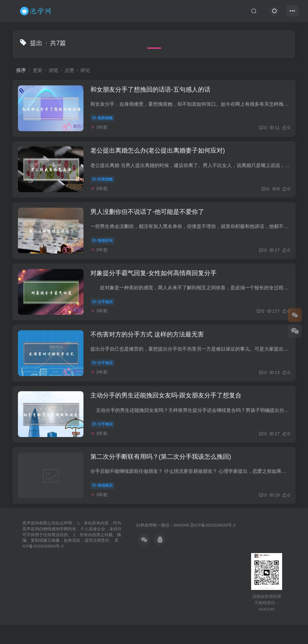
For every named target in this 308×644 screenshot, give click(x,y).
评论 (85, 70)
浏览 (53, 70)
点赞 (69, 70)
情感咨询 (104, 249)
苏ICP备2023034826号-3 (213, 550)
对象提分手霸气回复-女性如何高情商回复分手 (155, 286)
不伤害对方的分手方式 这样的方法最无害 (149, 351)
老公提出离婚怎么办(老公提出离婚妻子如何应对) (159, 156)
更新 (38, 70)
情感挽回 (104, 508)
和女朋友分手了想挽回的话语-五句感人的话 (152, 92)
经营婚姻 (104, 185)
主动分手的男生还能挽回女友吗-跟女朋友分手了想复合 (168, 415)
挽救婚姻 (104, 120)
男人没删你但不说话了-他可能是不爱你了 (149, 221)
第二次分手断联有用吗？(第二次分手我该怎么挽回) (162, 480)
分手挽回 (104, 314)
